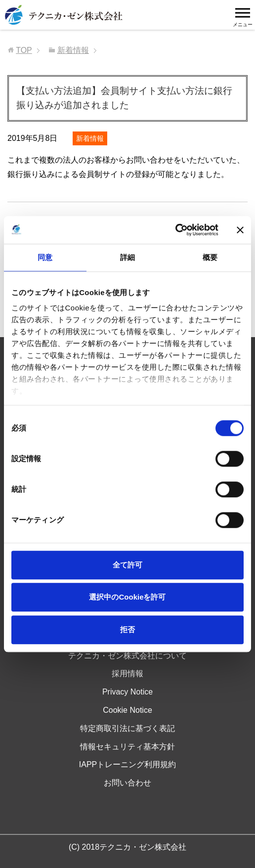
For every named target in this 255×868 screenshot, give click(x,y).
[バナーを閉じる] (240, 230)
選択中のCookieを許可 (127, 597)
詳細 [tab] (127, 257)
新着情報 (90, 138)
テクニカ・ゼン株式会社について (127, 656)
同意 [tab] (45, 257)
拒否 (127, 629)
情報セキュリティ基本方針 (127, 747)
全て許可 (127, 565)
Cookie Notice (127, 710)
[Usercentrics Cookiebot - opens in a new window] (175, 230)
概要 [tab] (210, 257)
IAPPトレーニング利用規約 (127, 764)
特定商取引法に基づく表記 (127, 728)
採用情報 (127, 673)
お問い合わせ (127, 783)
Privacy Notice (127, 692)
